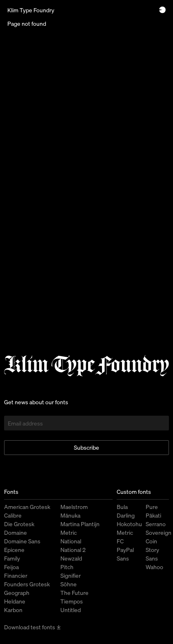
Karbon (13, 610)
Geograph (17, 593)
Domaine (16, 533)
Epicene (14, 550)
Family (12, 558)
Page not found (27, 24)
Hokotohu (129, 524)
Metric (69, 533)
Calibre (13, 515)
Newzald (71, 558)
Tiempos (72, 601)
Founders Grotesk (27, 584)
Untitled (71, 610)
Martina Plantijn (80, 524)
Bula (122, 507)
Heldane (15, 601)
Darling (126, 515)
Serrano (156, 524)
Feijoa (11, 567)
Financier (16, 575)
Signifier (71, 575)
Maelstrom (74, 507)
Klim (31, 10)
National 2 (73, 550)
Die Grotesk (19, 524)
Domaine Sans (22, 541)
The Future (74, 593)
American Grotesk (27, 507)
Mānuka (70, 515)
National (71, 541)
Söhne (69, 584)
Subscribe (86, 447)
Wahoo (154, 567)
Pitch (67, 567)
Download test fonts (33, 627)
